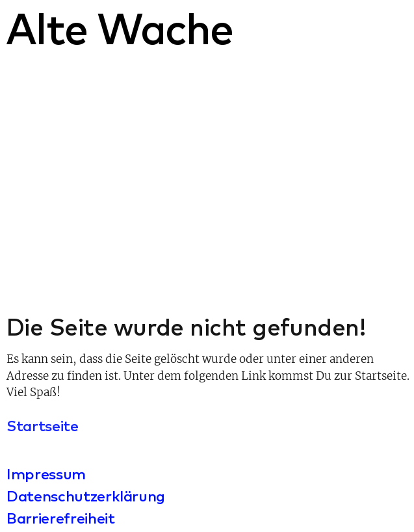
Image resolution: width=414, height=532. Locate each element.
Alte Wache (119, 28)
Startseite (43, 426)
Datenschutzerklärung (86, 496)
